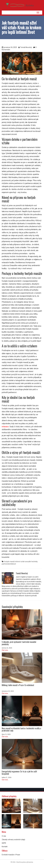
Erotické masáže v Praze (11, 855)
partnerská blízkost (9, 564)
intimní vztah (20, 562)
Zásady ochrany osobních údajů (13, 840)
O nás (4, 836)
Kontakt (5, 847)
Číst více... (5, 650)
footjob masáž (9, 562)
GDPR (4, 843)
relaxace (5, 427)
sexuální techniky (31, 562)
